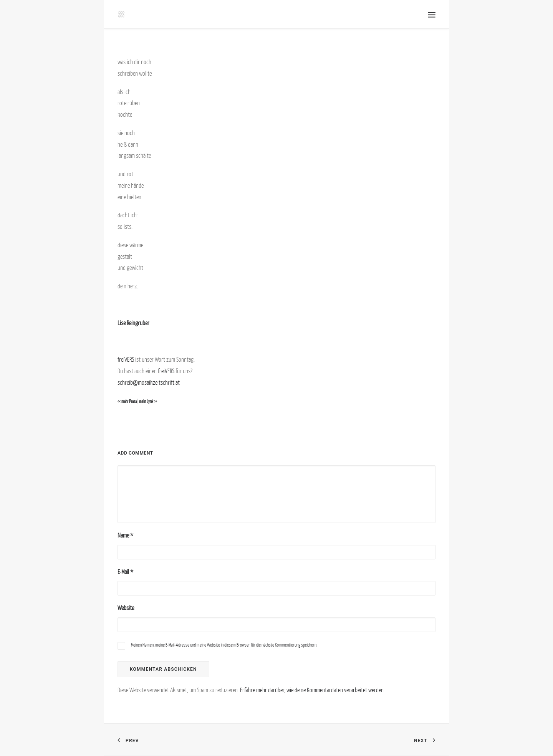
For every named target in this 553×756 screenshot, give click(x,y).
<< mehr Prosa (127, 402)
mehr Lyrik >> (148, 402)
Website (126, 608)
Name (125, 535)
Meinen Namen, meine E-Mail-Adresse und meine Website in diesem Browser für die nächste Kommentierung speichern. (224, 645)
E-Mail (125, 572)
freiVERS (126, 359)
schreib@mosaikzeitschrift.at (149, 382)
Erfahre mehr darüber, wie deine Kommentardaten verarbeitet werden (312, 690)
